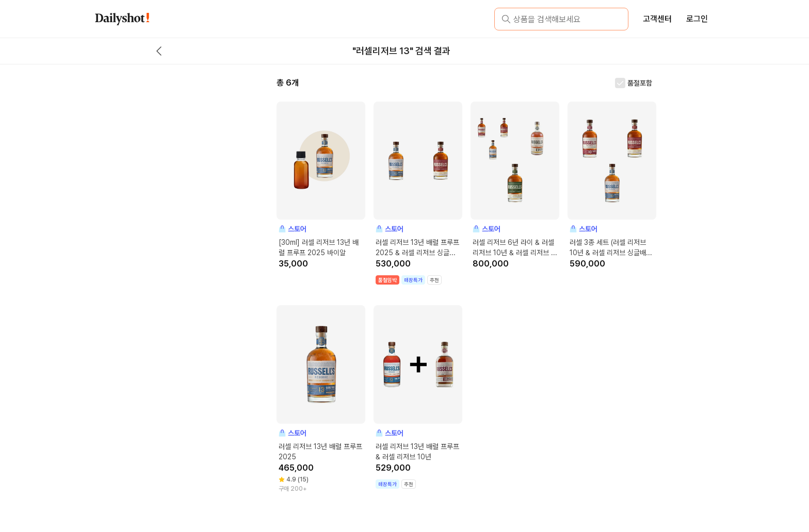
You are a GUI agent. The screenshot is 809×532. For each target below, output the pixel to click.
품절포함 (640, 83)
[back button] (159, 51)
